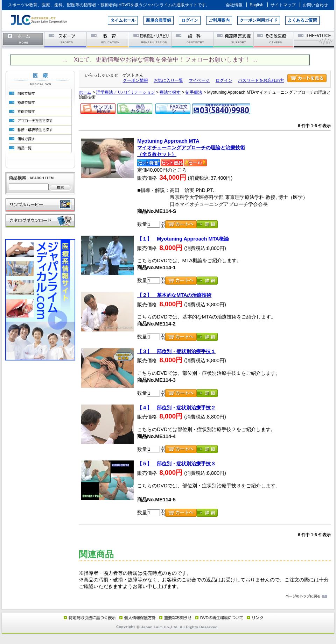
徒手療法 (194, 92)
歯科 (193, 39)
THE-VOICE (314, 39)
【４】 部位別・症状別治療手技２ (176, 408)
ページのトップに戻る (168, 596)
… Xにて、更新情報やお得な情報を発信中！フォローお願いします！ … (160, 60)
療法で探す (170, 92)
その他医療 (274, 39)
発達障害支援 (234, 39)
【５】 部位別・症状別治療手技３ (176, 464)
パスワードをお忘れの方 (261, 80)
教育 (108, 39)
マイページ (199, 80)
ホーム (23, 39)
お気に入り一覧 (168, 80)
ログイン (190, 20)
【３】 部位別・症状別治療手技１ (176, 351)
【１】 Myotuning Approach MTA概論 (183, 239)
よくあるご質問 (302, 20)
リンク (254, 617)
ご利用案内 (219, 20)
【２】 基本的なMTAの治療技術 (174, 295)
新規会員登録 (159, 20)
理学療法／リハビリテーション (150, 39)
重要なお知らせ (174, 617)
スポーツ (66, 39)
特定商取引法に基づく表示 (89, 617)
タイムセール (123, 20)
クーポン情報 (135, 80)
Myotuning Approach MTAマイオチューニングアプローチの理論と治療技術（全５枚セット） (191, 147)
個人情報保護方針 (136, 617)
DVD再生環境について (220, 617)
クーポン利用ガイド (259, 20)
